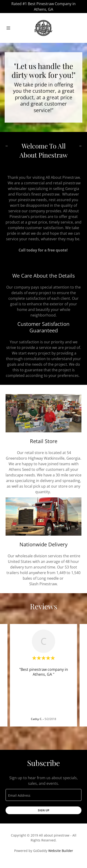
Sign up (44, 810)
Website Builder (61, 851)
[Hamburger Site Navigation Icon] (10, 28)
